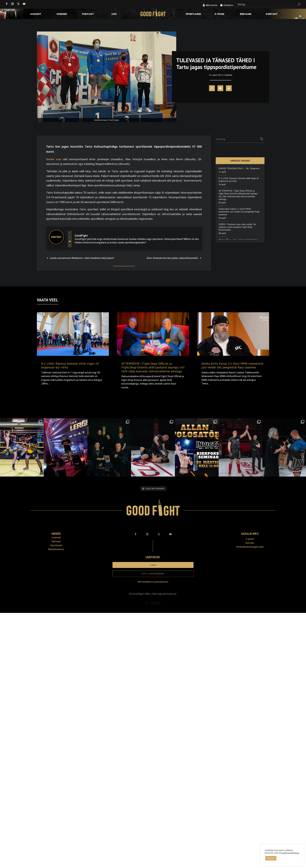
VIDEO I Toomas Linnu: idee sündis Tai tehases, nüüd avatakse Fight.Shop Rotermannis (237, 227)
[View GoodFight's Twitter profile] (70, 237)
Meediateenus (56, 549)
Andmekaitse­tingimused (250, 547)
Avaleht (36, 14)
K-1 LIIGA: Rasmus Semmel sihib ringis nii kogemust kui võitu (239, 180)
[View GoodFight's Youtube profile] (70, 241)
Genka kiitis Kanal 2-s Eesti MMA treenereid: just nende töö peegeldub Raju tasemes (239, 212)
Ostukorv (228, 5)
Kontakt (272, 14)
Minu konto (212, 5)
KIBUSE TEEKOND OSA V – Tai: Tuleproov (239, 168)
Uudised (62, 14)
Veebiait (153, 611)
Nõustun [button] (271, 858)
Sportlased (193, 14)
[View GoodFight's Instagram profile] (70, 246)
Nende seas (54, 159)
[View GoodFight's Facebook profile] (70, 233)
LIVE (114, 14)
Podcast (88, 14)
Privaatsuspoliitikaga (289, 853)
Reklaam (246, 14)
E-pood (219, 14)
